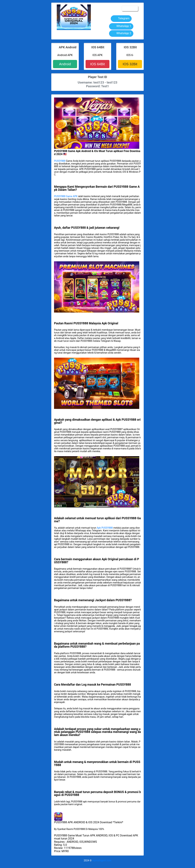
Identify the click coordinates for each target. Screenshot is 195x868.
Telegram (121, 19)
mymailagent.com (102, 860)
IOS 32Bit (130, 64)
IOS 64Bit (97, 64)
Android (65, 64)
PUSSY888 (60, 161)
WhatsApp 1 (121, 26)
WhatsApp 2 (121, 33)
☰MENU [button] (130, 8)
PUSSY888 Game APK (66, 196)
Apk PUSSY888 (105, 528)
